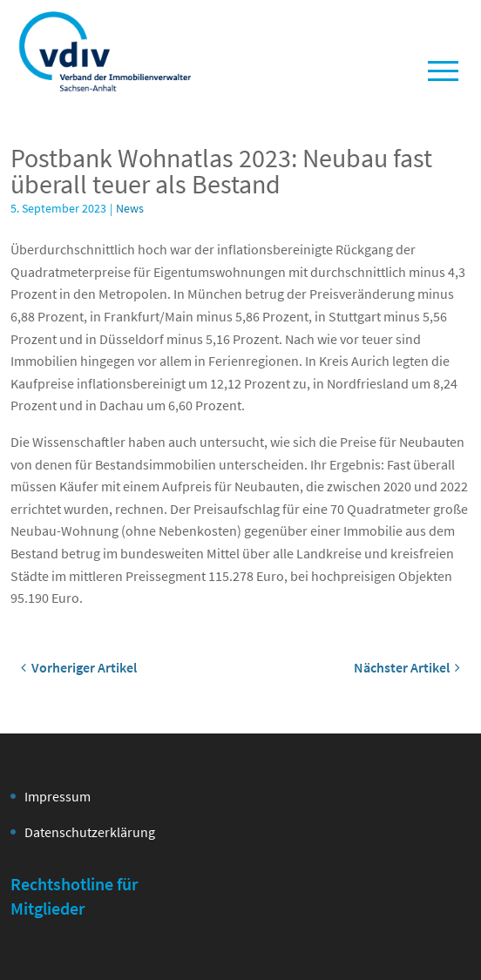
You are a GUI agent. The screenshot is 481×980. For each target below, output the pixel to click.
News (130, 208)
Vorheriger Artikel (79, 667)
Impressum (58, 796)
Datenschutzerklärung (90, 832)
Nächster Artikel (407, 667)
